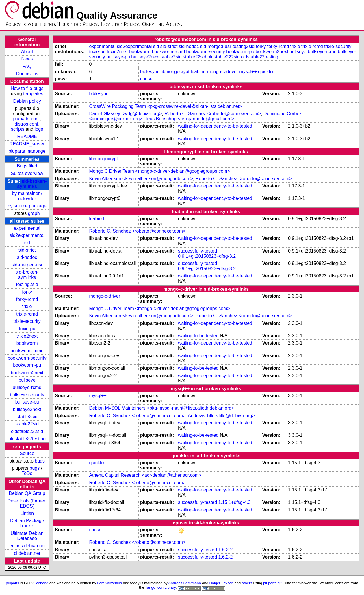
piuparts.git (272, 583)
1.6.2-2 (226, 550)
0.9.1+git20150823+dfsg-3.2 (207, 256)
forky (27, 292)
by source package (27, 206)
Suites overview (27, 173)
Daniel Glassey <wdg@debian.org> (125, 114)
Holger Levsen (221, 583)
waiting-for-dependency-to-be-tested (215, 126)
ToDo (27, 473)
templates (33, 94)
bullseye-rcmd (27, 387)
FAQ (27, 66)
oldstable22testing (27, 439)
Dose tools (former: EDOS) (27, 503)
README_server (27, 144)
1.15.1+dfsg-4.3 (235, 502)
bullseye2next (27, 409)
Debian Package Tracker (27, 523)
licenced (42, 583)
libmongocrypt (175, 72)
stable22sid (27, 424)
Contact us (27, 74)
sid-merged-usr (27, 265)
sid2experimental (27, 235)
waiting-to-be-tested (198, 336)
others (247, 583)
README (27, 136)
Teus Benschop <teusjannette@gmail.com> (189, 119)
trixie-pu (27, 329)
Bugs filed (27, 166)
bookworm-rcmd (27, 351)
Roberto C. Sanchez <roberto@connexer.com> (213, 114)
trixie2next (27, 336)
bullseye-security (27, 395)
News (27, 59)
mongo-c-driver (222, 72)
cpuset (147, 79)
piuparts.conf (27, 119)
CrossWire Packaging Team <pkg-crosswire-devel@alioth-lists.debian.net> (165, 106)
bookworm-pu (27, 365)
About (27, 52)
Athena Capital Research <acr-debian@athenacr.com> (145, 475)
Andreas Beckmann (185, 583)
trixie (27, 306)
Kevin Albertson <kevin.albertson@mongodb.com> (141, 179)
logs (39, 129)
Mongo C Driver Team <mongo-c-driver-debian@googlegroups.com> (159, 171)
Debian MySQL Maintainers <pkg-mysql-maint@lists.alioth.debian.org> (161, 408)
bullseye (27, 380)
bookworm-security (27, 358)
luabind (198, 72)
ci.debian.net (27, 553)
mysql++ (248, 72)
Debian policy (27, 101)
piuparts (12, 583)
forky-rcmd (27, 299)
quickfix (266, 72)
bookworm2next (27, 373)
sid (27, 243)
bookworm (27, 343)
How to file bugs (27, 88)
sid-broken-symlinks (32, 184)
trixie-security (27, 321)
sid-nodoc (27, 257)
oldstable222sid (27, 431)
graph (34, 213)
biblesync (150, 72)
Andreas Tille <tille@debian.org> (221, 416)
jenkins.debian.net (27, 546)
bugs (40, 461)
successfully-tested (197, 251)
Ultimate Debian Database (27, 536)
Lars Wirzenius (109, 583)
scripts (18, 129)
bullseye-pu (27, 402)
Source (27, 453)
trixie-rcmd (27, 314)
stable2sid (27, 417)
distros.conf (26, 124)
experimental (27, 228)
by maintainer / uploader (27, 196)
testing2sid (27, 284)
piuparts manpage (27, 151)
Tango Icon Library (160, 587)
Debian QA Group (27, 493)
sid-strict (27, 250)
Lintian (27, 513)
